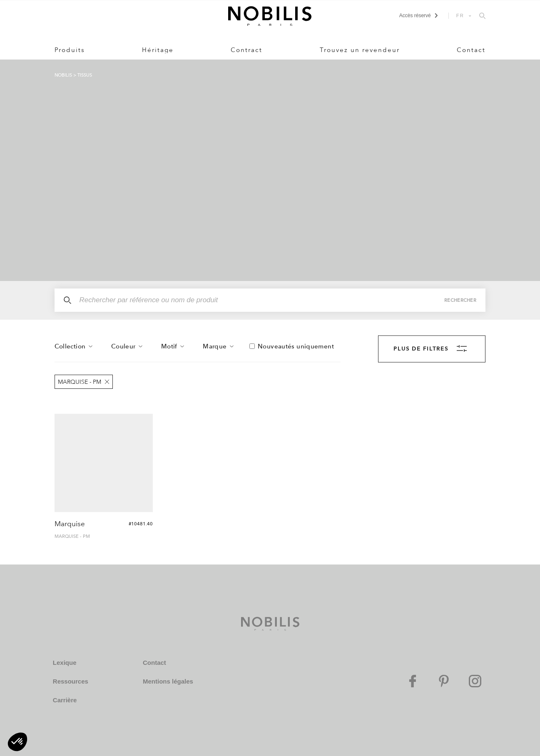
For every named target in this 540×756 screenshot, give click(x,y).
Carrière (65, 700)
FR (460, 15)
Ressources (71, 681)
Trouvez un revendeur (360, 50)
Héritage (158, 50)
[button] (17, 742)
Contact (471, 50)
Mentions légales (168, 681)
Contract (246, 50)
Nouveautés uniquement (296, 346)
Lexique (65, 663)
